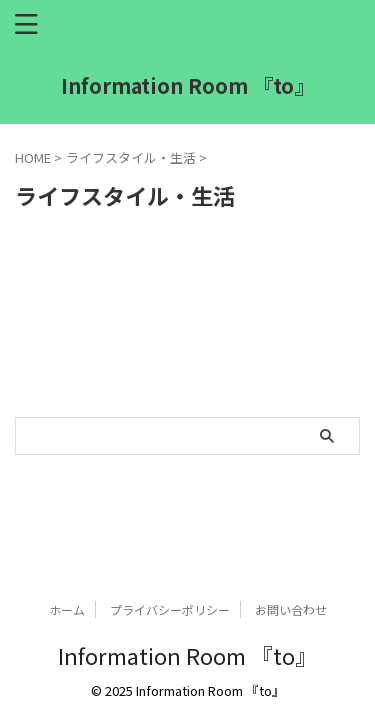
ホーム (67, 609)
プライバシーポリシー (170, 609)
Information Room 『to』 (187, 85)
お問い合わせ (291, 609)
